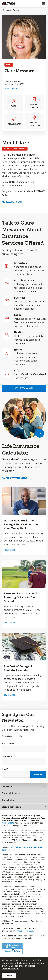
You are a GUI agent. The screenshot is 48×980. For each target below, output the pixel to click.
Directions (11, 88)
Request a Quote (24, 388)
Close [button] (9, 975)
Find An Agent (12, 10)
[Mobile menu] (44, 4)
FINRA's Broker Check (24, 931)
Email (5, 769)
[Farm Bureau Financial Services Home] (15, 4)
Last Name (8, 756)
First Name (8, 743)
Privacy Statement (11, 969)
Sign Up (38, 774)
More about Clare (12, 202)
